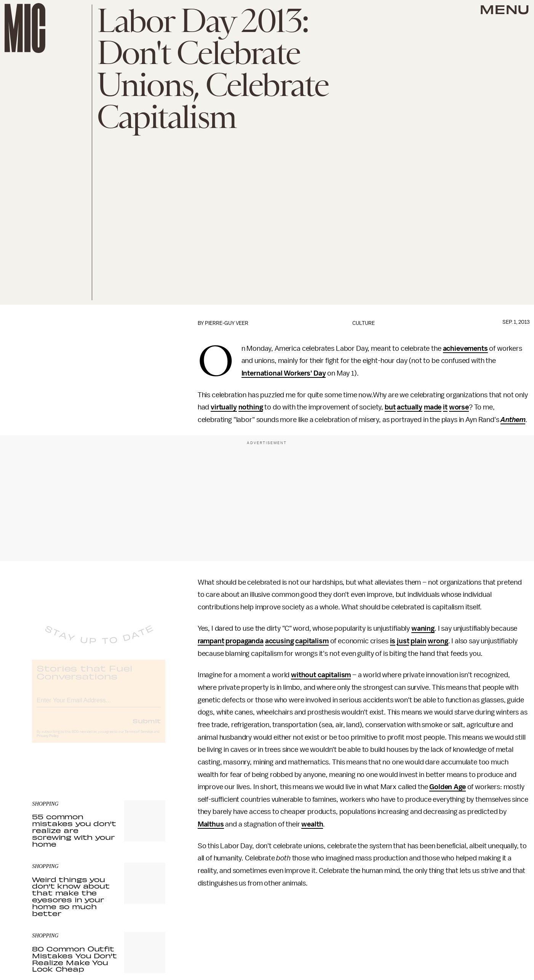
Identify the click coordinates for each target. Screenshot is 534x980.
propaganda (244, 641)
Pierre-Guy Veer (227, 323)
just (403, 641)
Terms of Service (139, 738)
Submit (147, 727)
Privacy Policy (48, 742)
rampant (211, 641)
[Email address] (99, 706)
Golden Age (447, 787)
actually (410, 407)
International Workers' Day (284, 373)
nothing (251, 407)
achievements (465, 349)
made (433, 407)
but (390, 407)
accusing (280, 641)
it (445, 407)
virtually (224, 407)
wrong (438, 641)
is (393, 641)
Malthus (211, 824)
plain (418, 641)
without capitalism (321, 675)
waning (423, 628)
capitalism (312, 641)
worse (459, 407)
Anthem (513, 420)
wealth (312, 824)
